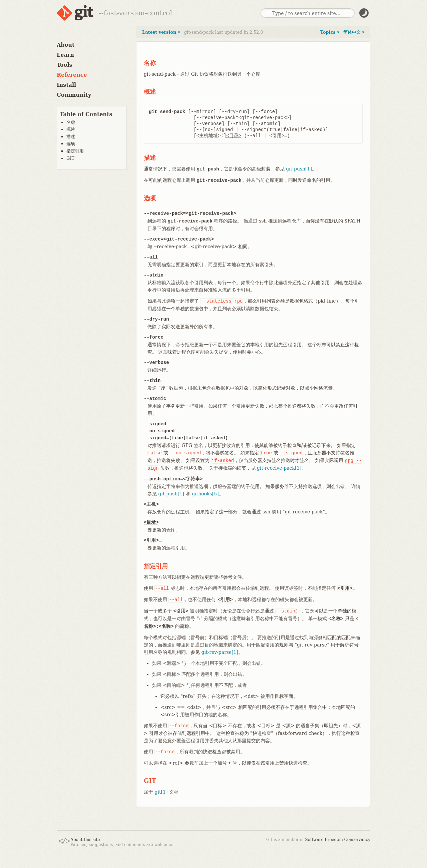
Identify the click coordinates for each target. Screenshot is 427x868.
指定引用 (75, 151)
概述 (71, 129)
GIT (70, 158)
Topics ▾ (330, 32)
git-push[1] (299, 169)
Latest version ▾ (161, 32)
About (66, 45)
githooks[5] (205, 494)
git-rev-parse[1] (220, 652)
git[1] (161, 792)
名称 (71, 122)
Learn (65, 55)
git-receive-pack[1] (279, 468)
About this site (85, 840)
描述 (71, 137)
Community (74, 95)
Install (66, 85)
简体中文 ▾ (354, 32)
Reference (72, 75)
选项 (71, 144)
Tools (65, 65)
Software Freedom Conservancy (338, 840)
